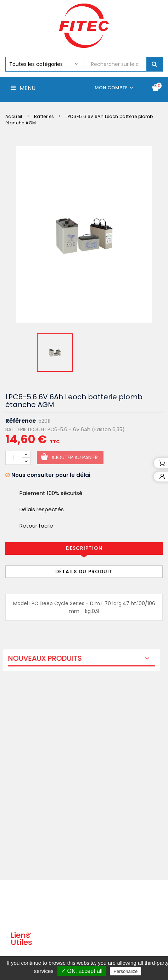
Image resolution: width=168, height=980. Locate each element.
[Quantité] (14, 458)
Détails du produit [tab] (84, 571)
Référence (21, 421)
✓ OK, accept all (82, 971)
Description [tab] (84, 548)
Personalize (125, 971)
